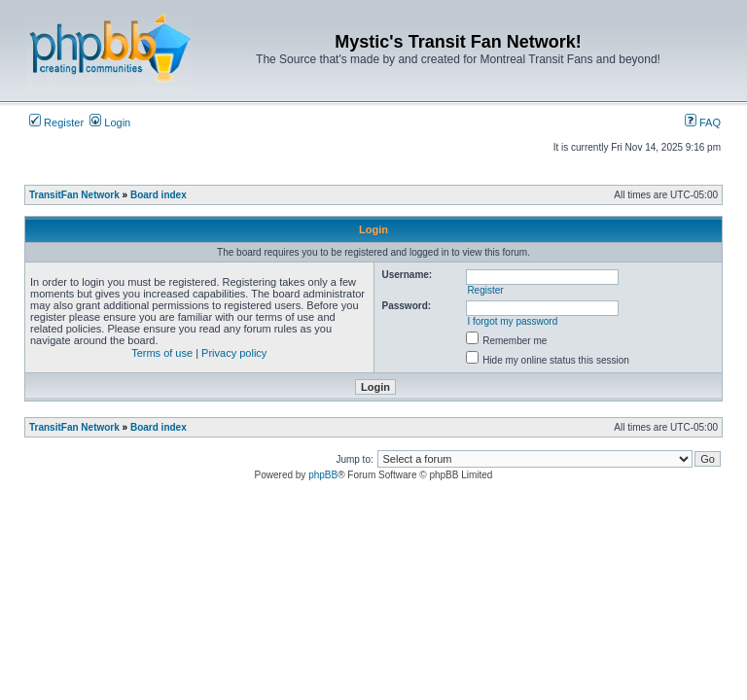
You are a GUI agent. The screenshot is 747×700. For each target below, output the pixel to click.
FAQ (703, 122)
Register (56, 122)
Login (110, 122)
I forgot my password (512, 321)
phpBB (323, 475)
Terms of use (162, 353)
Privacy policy (234, 353)
